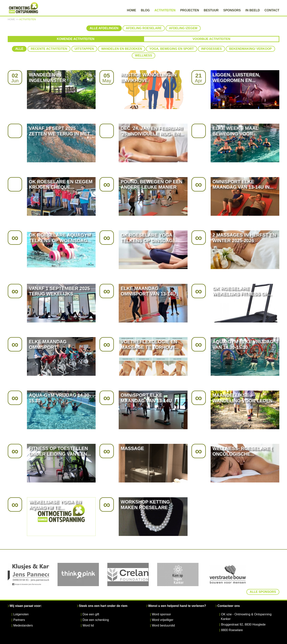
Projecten (190, 10)
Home (132, 10)
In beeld (253, 10)
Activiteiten (165, 10)
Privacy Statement (140, 641)
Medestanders (23, 615)
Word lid (88, 615)
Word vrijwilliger (163, 609)
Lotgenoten (21, 604)
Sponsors (232, 10)
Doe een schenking (96, 609)
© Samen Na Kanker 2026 (108, 641)
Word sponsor (161, 604)
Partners (19, 609)
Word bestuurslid (163, 615)
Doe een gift (91, 604)
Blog (145, 10)
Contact (272, 10)
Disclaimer (162, 641)
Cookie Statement (184, 641)
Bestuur (211, 10)
